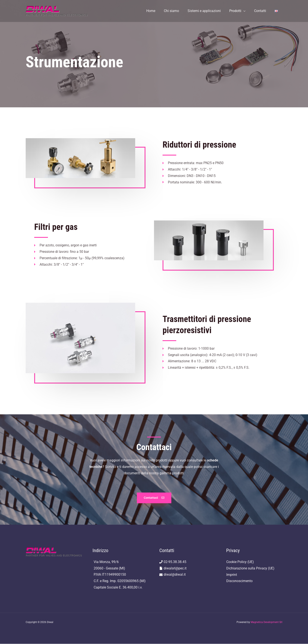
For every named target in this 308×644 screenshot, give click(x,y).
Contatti (263, 11)
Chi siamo (179, 11)
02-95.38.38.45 (175, 562)
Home (160, 11)
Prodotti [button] (240, 11)
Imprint (232, 575)
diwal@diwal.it (175, 575)
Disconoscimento (239, 581)
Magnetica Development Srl (267, 622)
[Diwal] (57, 11)
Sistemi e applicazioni (210, 11)
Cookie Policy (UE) (240, 562)
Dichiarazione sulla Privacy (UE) (250, 568)
